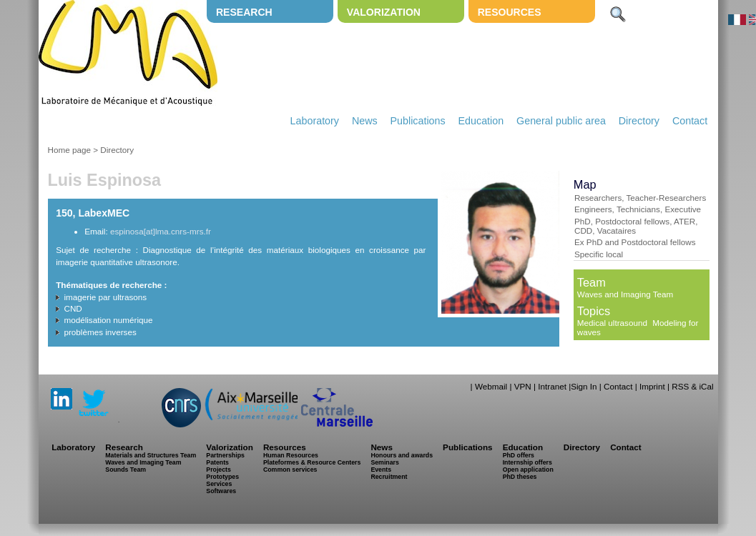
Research (244, 12)
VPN (523, 386)
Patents (217, 462)
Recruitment (389, 477)
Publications (418, 121)
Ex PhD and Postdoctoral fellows (635, 242)
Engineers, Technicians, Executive (638, 209)
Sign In (584, 386)
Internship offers (527, 462)
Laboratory (315, 121)
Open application (528, 470)
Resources (510, 12)
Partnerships (225, 455)
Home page (69, 150)
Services (219, 484)
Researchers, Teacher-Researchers (640, 198)
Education (481, 121)
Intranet (552, 386)
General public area (561, 121)
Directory (639, 121)
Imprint (652, 386)
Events (381, 470)
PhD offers (519, 455)
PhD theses (520, 477)
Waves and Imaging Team (625, 294)
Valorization (384, 12)
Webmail (491, 386)
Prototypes (222, 477)
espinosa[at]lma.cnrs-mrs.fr (161, 231)
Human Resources (291, 455)
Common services (290, 470)
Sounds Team (126, 470)
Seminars (384, 462)
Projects (219, 470)
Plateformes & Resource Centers (312, 462)
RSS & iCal (692, 386)
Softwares (221, 491)
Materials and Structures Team (151, 455)
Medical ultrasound (612, 323)
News (365, 121)
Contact (690, 121)
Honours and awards (402, 455)
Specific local (599, 254)
